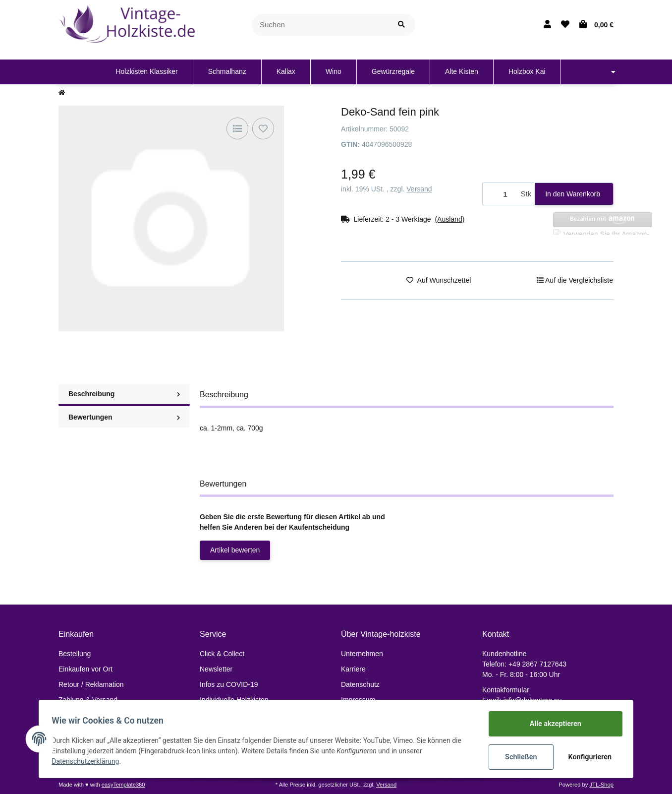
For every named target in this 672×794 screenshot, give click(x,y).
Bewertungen (124, 417)
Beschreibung (124, 394)
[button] (547, 25)
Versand (419, 189)
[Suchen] (320, 25)
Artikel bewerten (235, 550)
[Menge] (500, 194)
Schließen (518, 757)
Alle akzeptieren (552, 724)
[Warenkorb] (596, 25)
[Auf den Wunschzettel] (263, 128)
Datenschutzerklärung (89, 762)
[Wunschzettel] (565, 25)
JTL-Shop (601, 785)
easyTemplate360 (123, 785)
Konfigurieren (588, 757)
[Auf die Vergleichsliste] (237, 128)
